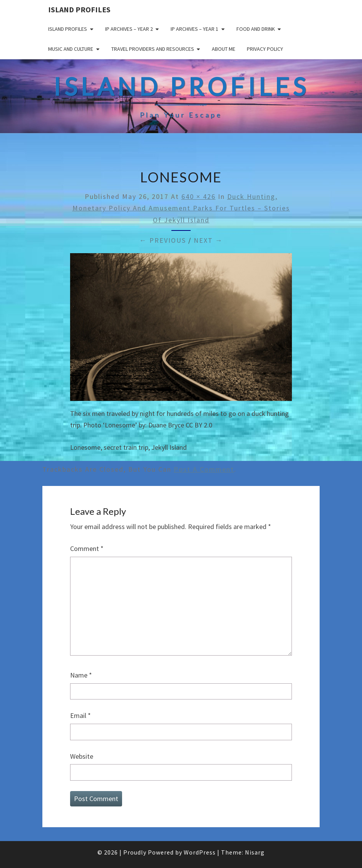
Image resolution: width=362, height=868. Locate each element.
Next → (208, 240)
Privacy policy (265, 49)
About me (224, 49)
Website (82, 756)
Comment (87, 548)
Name (81, 675)
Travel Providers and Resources (153, 49)
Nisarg (255, 852)
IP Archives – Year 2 (129, 29)
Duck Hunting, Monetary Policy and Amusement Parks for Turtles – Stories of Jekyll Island (181, 208)
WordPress (200, 852)
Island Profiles (79, 9)
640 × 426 (199, 196)
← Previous (163, 240)
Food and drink (256, 29)
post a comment (204, 469)
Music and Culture (71, 49)
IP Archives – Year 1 (194, 29)
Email (80, 715)
